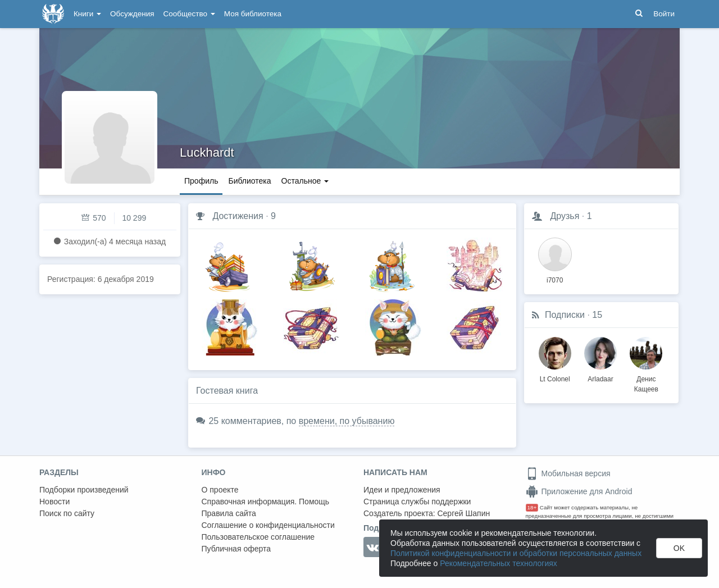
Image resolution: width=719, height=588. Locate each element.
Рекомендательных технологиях (499, 563)
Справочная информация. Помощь (266, 502)
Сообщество (189, 14)
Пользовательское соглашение (258, 537)
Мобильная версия (568, 473)
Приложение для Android (579, 491)
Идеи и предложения (402, 490)
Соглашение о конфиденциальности (268, 525)
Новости (54, 502)
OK (679, 548)
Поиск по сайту (67, 513)
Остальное (305, 181)
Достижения (238, 216)
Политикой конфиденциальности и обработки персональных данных (516, 553)
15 (597, 315)
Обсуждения (132, 14)
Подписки (565, 315)
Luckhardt (207, 152)
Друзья (565, 216)
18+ (532, 507)
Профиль (201, 181)
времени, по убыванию (347, 421)
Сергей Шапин (463, 513)
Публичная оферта (236, 549)
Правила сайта (229, 513)
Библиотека (249, 181)
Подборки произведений (84, 490)
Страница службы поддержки (417, 502)
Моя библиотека (253, 14)
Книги (87, 14)
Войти (664, 14)
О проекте (220, 490)
